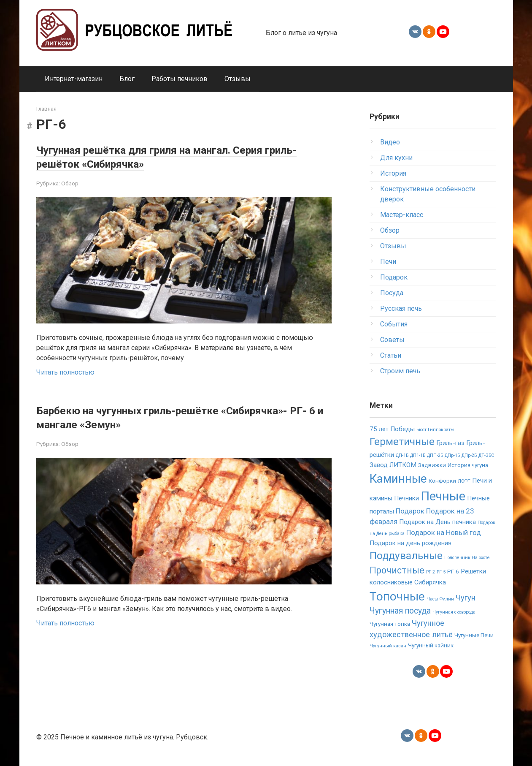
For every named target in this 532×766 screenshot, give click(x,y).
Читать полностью (65, 372)
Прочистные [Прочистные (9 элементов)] (397, 570)
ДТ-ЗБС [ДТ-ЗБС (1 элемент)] (486, 455)
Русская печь (401, 308)
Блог (127, 79)
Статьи (391, 355)
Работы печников (180, 79)
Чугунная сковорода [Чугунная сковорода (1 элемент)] (454, 612)
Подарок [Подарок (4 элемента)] (410, 511)
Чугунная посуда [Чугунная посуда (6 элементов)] (400, 611)
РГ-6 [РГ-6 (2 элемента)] (453, 571)
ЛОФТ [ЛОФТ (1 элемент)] (464, 481)
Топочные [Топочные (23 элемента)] (397, 596)
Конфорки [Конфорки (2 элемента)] (442, 481)
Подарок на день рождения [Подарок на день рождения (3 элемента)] (410, 543)
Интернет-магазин (74, 79)
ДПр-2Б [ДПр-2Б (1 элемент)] (469, 455)
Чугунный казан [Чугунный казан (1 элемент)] (388, 646)
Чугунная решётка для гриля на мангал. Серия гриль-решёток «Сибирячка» (178, 156)
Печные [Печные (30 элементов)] (443, 496)
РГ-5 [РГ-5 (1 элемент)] (441, 572)
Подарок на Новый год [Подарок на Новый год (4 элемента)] (444, 532)
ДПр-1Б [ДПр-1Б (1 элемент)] (452, 455)
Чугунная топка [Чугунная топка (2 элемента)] (390, 624)
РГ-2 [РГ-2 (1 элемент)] (431, 572)
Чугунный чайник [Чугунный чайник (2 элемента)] (431, 645)
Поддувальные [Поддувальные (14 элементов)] (406, 555)
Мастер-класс (402, 215)
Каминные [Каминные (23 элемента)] (398, 479)
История (393, 173)
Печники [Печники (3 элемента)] (406, 498)
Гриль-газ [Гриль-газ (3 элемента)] (450, 443)
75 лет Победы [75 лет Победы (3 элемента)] (392, 429)
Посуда (392, 293)
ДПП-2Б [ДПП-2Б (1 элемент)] (435, 455)
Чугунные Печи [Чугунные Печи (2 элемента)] (474, 635)
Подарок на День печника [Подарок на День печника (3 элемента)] (437, 522)
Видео (390, 142)
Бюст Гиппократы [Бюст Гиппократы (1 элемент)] (435, 430)
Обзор (70, 183)
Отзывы (238, 79)
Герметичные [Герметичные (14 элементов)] (402, 441)
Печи (388, 262)
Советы (392, 340)
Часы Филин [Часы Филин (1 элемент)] (440, 599)
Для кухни (396, 158)
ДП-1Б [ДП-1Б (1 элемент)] (402, 455)
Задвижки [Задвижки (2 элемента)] (432, 465)
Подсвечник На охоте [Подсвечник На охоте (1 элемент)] (467, 558)
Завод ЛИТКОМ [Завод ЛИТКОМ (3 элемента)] (393, 465)
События (394, 324)
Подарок (394, 277)
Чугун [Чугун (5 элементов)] (466, 598)
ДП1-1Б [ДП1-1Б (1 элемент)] (418, 455)
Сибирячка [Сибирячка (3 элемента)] (430, 582)
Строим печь (400, 371)
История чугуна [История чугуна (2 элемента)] (468, 465)
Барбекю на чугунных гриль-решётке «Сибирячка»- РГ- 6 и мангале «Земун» (154, 417)
